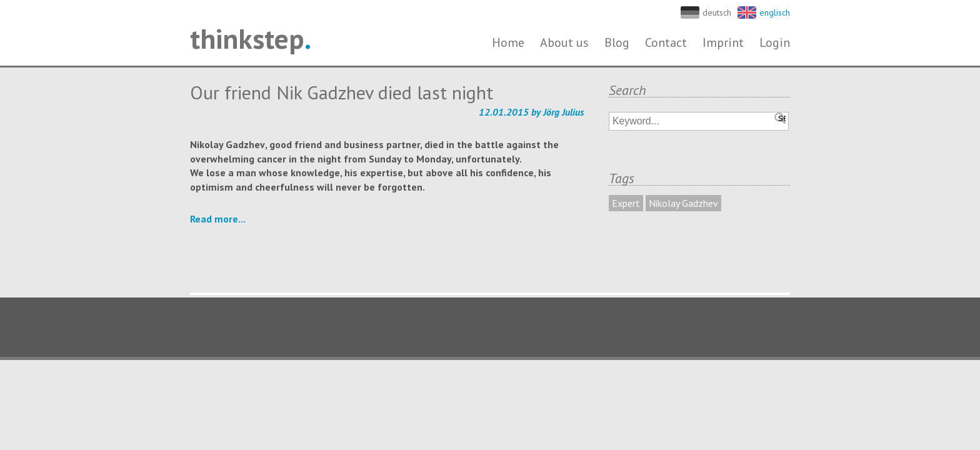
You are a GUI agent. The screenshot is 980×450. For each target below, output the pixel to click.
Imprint (723, 42)
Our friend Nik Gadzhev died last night (342, 92)
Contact (666, 42)
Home (508, 42)
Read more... (218, 219)
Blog (617, 42)
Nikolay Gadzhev (683, 203)
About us (564, 42)
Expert (626, 203)
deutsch (717, 12)
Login (775, 42)
